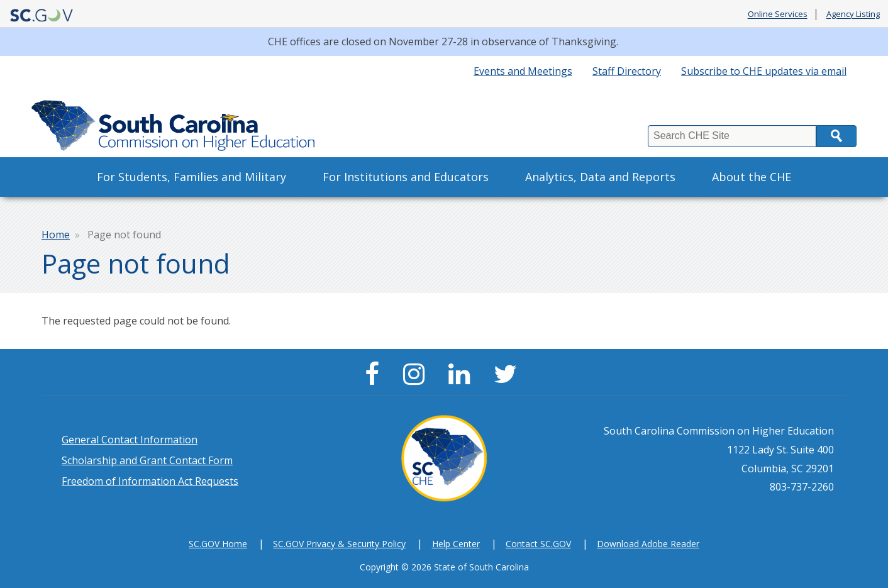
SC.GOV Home (218, 544)
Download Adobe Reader (648, 544)
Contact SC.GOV (538, 544)
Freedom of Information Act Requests (150, 481)
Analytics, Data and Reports (600, 177)
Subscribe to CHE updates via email (764, 71)
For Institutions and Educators (406, 177)
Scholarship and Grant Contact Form (147, 460)
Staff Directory (627, 71)
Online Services (778, 14)
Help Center (456, 544)
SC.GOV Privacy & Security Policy (339, 544)
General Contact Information (130, 440)
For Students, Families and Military (191, 177)
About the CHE (752, 177)
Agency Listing (853, 14)
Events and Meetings (523, 71)
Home (56, 235)
